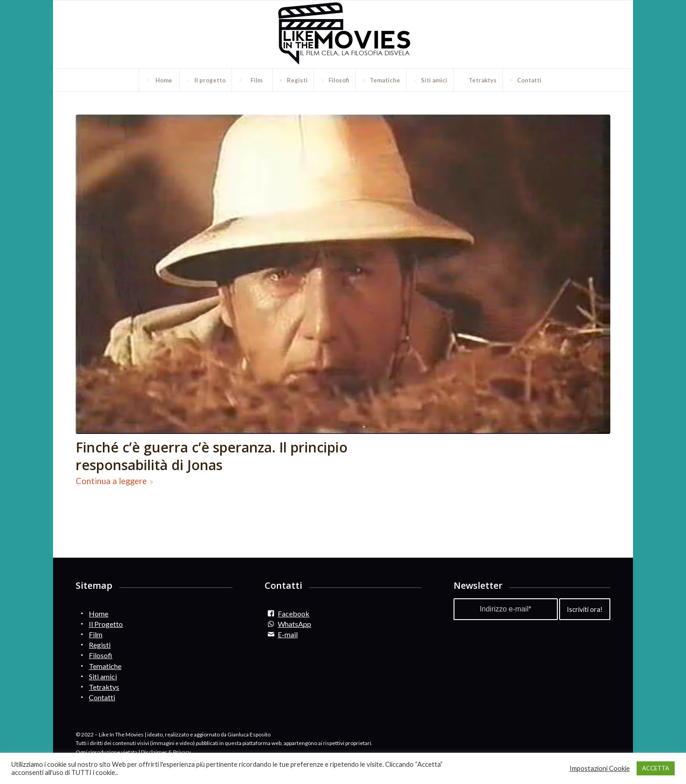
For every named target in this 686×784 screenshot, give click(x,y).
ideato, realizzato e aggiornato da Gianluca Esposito (209, 734)
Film (96, 634)
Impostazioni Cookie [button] (600, 768)
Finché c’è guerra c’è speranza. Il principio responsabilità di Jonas (212, 456)
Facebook (294, 613)
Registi (100, 645)
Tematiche (105, 666)
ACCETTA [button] (656, 768)
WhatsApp (295, 624)
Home (99, 613)
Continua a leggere (116, 481)
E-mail (288, 634)
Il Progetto (106, 624)
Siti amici (103, 676)
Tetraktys (104, 687)
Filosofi (101, 655)
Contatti (102, 697)
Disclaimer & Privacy (166, 752)
